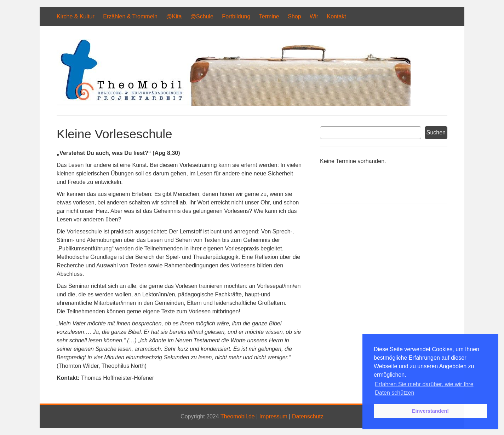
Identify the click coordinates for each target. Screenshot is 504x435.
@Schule (202, 16)
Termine (269, 16)
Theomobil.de (238, 416)
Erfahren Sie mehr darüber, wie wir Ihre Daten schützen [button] (424, 388)
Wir (314, 16)
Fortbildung (236, 16)
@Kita (174, 16)
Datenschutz (308, 416)
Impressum (273, 416)
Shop (294, 16)
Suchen (436, 132)
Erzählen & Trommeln (130, 16)
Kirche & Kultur (76, 16)
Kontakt (336, 16)
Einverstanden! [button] (430, 411)
